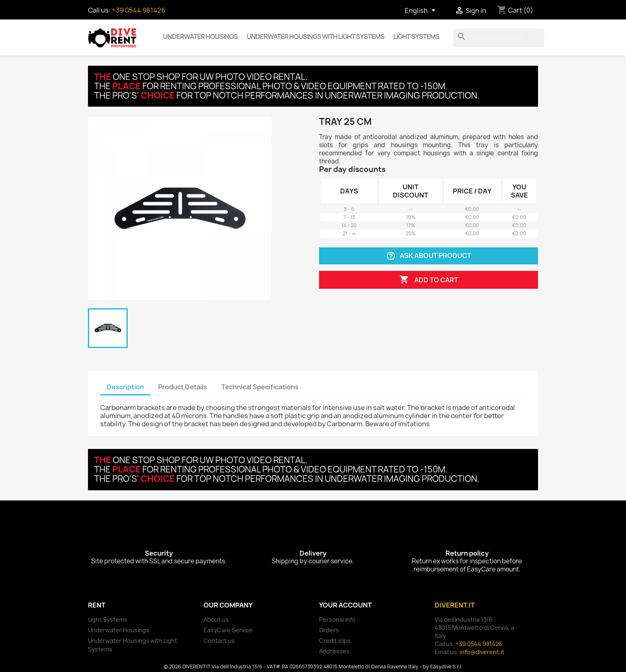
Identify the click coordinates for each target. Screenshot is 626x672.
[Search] (499, 38)
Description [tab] (125, 387)
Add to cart (429, 280)
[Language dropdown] (421, 11)
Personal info (337, 619)
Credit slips (335, 641)
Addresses (334, 651)
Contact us (219, 641)
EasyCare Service (228, 630)
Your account (345, 605)
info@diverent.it (482, 652)
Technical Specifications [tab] (260, 387)
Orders (329, 630)
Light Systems (416, 36)
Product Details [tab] (183, 387)
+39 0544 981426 (139, 10)
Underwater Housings (200, 36)
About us (216, 619)
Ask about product (429, 256)
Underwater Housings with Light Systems (315, 36)
